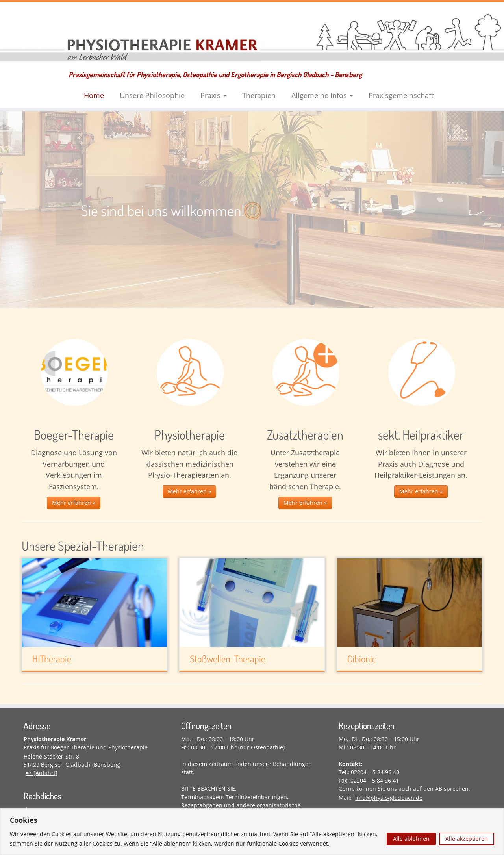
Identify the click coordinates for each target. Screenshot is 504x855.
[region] (252, 832)
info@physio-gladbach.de (389, 798)
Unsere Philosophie (152, 95)
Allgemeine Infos (322, 95)
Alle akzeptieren (467, 839)
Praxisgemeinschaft (401, 95)
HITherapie (52, 659)
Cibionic (362, 659)
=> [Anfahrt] (42, 773)
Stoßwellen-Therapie (228, 659)
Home (94, 95)
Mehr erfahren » (74, 503)
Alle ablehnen (411, 839)
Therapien (259, 95)
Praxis (213, 95)
